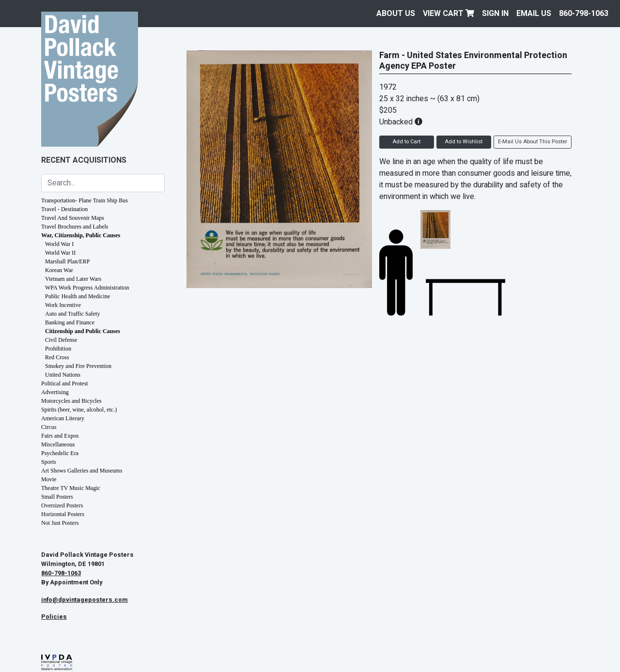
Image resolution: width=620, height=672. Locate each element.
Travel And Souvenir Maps (73, 218)
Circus (49, 427)
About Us (396, 14)
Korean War (59, 270)
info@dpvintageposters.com (85, 600)
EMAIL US (534, 14)
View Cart (449, 14)
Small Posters (57, 497)
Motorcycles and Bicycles (71, 401)
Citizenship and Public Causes (83, 331)
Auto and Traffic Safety (72, 314)
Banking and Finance (70, 322)
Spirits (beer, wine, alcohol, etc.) (79, 410)
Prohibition (58, 349)
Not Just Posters (60, 523)
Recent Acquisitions (84, 160)
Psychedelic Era (60, 453)
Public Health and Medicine (77, 296)
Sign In (495, 14)
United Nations (63, 375)
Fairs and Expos (60, 436)
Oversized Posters (62, 505)
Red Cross (57, 357)
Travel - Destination (64, 209)
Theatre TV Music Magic (71, 488)
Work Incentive (63, 305)
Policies (54, 617)
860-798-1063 (584, 14)
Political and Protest (65, 383)
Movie (49, 479)
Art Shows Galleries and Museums (82, 471)
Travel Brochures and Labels (75, 227)
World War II (60, 253)
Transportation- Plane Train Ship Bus (85, 200)
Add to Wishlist (464, 142)
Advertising (55, 392)
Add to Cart (406, 142)
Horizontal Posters (63, 514)
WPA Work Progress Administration (87, 288)
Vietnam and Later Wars (73, 279)
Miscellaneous (58, 444)
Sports (49, 462)
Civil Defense (61, 340)
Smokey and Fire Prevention (78, 366)
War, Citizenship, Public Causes (81, 235)
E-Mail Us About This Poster (533, 142)
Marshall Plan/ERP (67, 261)
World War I (59, 244)
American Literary (63, 418)
